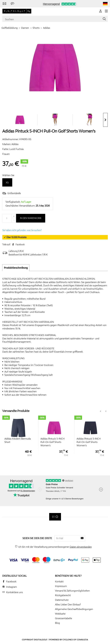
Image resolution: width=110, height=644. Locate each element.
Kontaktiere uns (14, 592)
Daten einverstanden (81, 547)
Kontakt (59, 581)
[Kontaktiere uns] (4, 4)
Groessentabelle (64, 618)
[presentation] (105, 120)
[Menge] (9, 218)
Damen (25, 28)
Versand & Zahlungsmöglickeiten (72, 591)
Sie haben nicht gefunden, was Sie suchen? (22, 230)
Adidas (47, 28)
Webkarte (60, 614)
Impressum (61, 586)
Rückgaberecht (63, 595)
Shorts (36, 28)
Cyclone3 (68, 640)
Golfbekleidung (10, 28)
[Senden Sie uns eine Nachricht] (12, 4)
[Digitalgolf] (55, 517)
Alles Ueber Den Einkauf (68, 604)
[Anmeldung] (101, 11)
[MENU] (106, 11)
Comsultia (82, 640)
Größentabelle (12, 193)
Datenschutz (62, 600)
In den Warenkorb (31, 218)
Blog (57, 623)
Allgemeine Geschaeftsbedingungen (74, 609)
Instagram (11, 587)
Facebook (20, 244)
